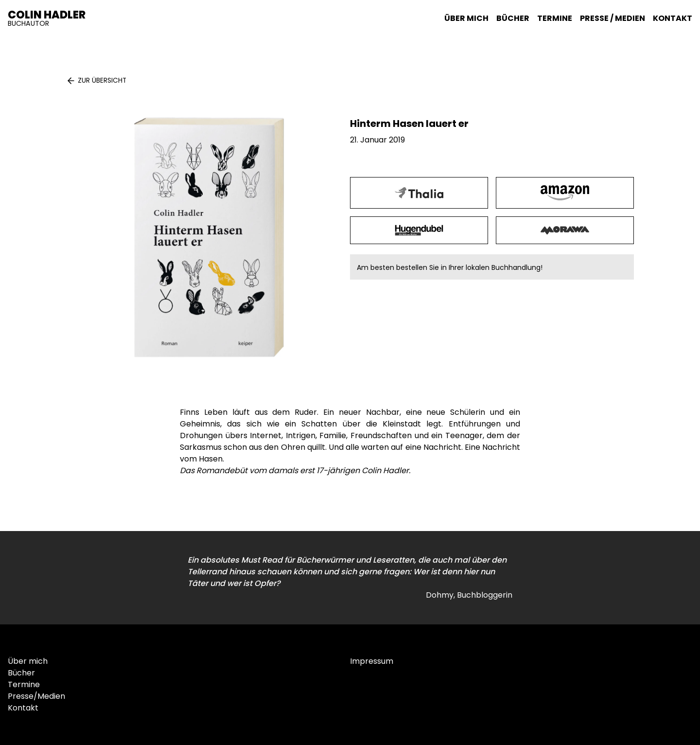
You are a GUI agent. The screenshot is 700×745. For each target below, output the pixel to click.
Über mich (466, 18)
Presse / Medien (612, 18)
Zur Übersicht (102, 80)
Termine (555, 18)
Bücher (513, 18)
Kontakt (673, 18)
